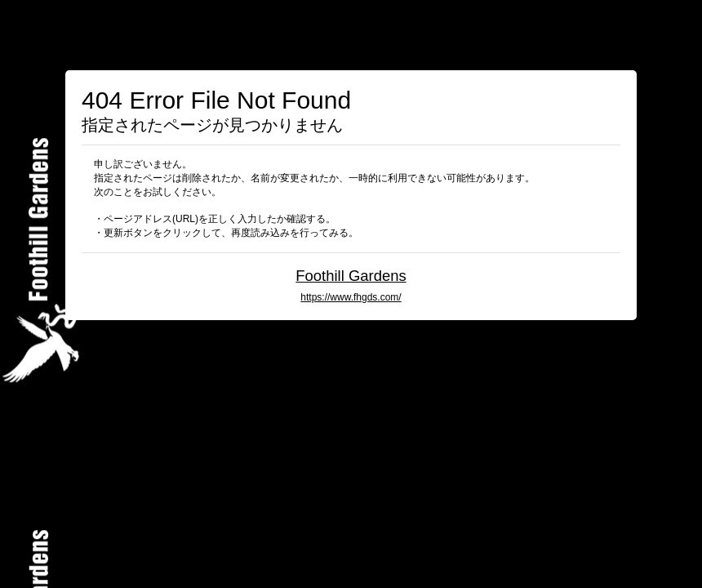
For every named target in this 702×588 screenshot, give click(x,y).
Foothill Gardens (351, 276)
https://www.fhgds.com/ (351, 297)
